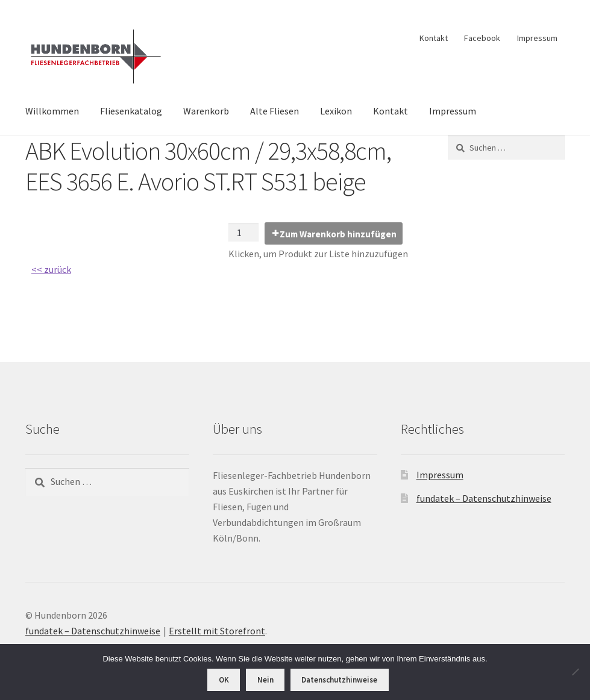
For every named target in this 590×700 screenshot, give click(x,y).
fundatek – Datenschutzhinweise (484, 498)
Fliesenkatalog (131, 111)
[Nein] (575, 672)
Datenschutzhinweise (339, 680)
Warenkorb (206, 111)
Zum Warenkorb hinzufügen (338, 234)
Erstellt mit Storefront (217, 631)
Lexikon (336, 111)
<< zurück (51, 269)
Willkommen (52, 111)
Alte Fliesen (275, 111)
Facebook (482, 38)
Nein (265, 680)
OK (224, 680)
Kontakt (434, 38)
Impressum (537, 38)
